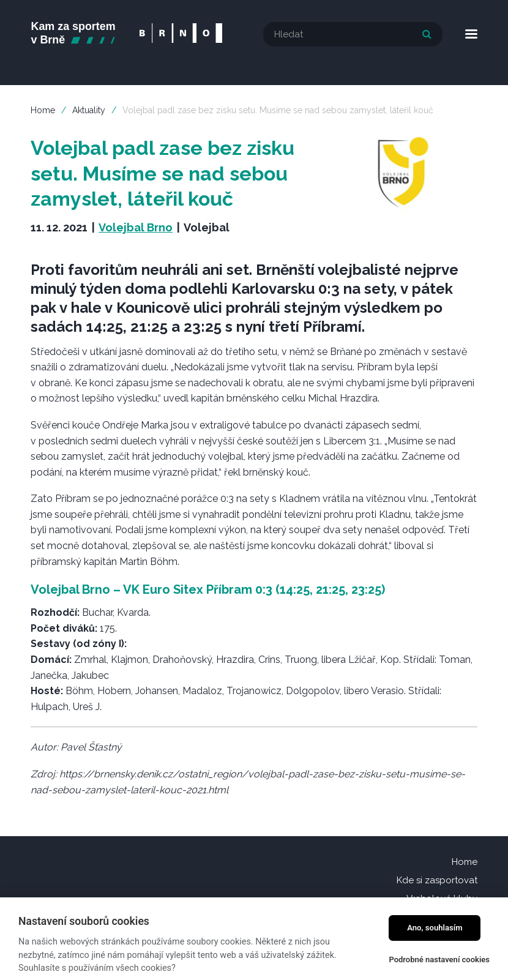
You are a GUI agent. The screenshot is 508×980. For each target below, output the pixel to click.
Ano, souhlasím (435, 928)
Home (43, 110)
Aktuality (89, 110)
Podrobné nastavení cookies (439, 959)
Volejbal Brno (136, 227)
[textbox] (353, 34)
